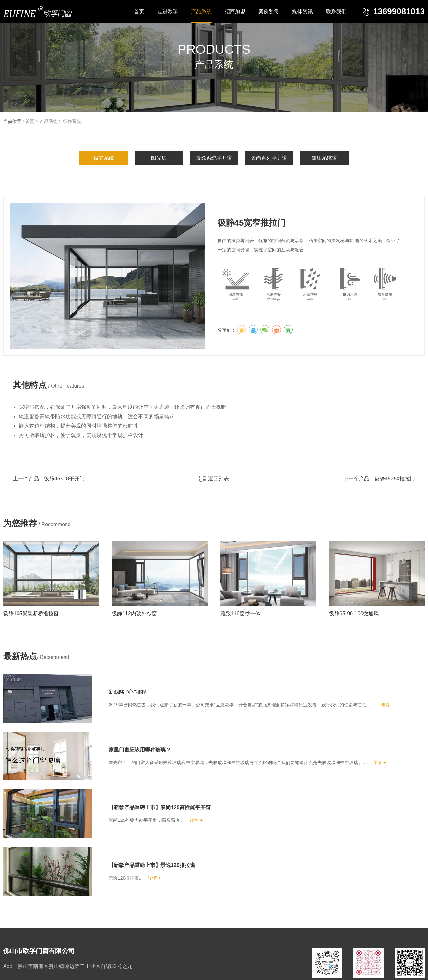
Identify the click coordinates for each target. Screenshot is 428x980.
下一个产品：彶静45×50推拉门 (379, 479)
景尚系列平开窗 (269, 158)
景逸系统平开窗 (214, 158)
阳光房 (159, 158)
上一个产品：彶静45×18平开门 (49, 479)
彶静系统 (72, 121)
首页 (30, 121)
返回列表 (214, 479)
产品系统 (49, 121)
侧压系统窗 (324, 158)
